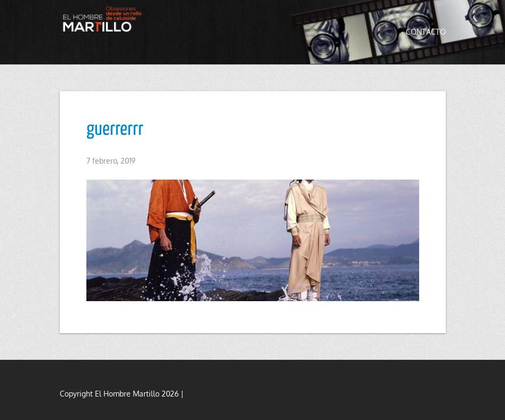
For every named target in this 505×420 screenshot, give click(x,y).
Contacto (426, 32)
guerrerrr (115, 130)
